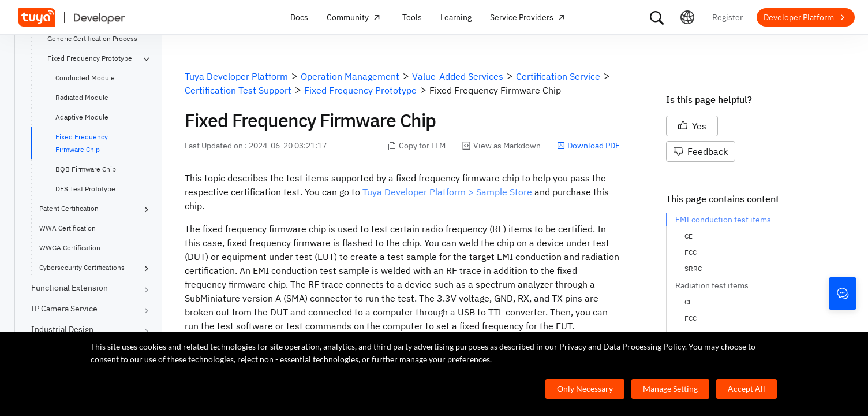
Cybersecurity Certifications (82, 267)
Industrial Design (62, 329)
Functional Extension (70, 288)
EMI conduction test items (723, 220)
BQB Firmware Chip (86, 169)
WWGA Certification (70, 248)
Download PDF (588, 146)
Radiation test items (712, 285)
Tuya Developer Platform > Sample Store (447, 192)
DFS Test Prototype (85, 189)
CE (689, 236)
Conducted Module (85, 78)
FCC (691, 252)
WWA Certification (68, 228)
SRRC (693, 268)
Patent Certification (69, 208)
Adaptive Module (82, 117)
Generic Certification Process (92, 38)
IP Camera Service (64, 309)
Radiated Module (82, 97)
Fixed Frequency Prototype (90, 58)
